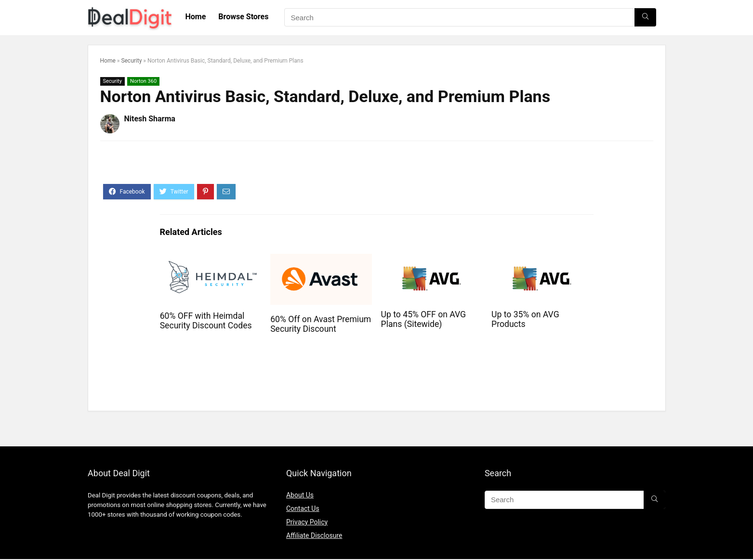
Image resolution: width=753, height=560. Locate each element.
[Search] (645, 17)
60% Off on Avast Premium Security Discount (321, 324)
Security (131, 61)
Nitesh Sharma (150, 119)
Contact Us (303, 508)
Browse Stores (243, 17)
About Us (300, 495)
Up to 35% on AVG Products (525, 319)
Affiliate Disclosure (314, 535)
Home (196, 17)
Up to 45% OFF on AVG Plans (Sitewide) (424, 319)
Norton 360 (143, 81)
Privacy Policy (307, 522)
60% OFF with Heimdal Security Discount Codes (206, 321)
